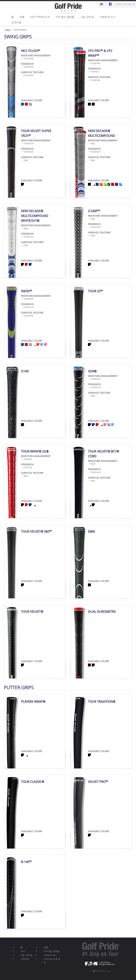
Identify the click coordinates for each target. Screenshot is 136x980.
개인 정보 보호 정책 (52, 961)
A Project (99, 971)
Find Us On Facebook (110, 4)
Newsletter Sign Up (125, 4)
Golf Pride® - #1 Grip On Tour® (101, 950)
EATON (101, 963)
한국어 (101, 4)
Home (8, 30)
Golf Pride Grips (68, 9)
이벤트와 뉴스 (107, 17)
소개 (23, 951)
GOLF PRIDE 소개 (40, 17)
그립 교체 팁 (87, 17)
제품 (22, 17)
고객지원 (16, 22)
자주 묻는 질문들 (65, 17)
